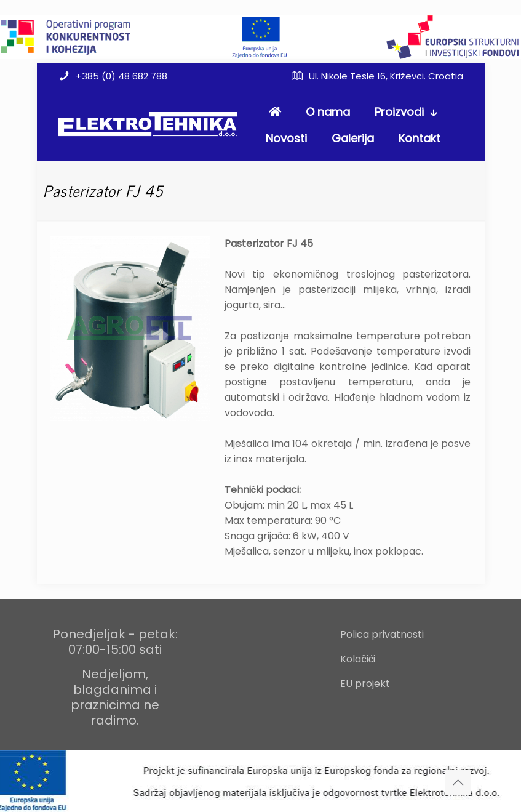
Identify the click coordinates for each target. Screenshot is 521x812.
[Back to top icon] (458, 782)
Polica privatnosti (382, 634)
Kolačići (358, 659)
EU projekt (365, 684)
